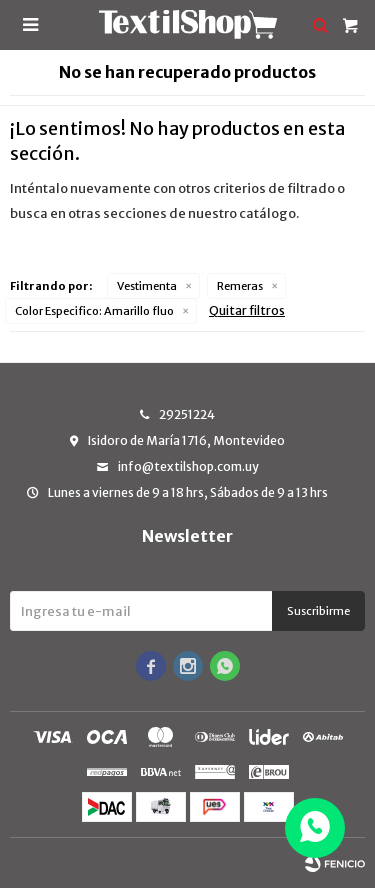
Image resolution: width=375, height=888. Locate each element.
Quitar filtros (247, 310)
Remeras (240, 286)
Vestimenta (147, 286)
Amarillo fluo (94, 311)
